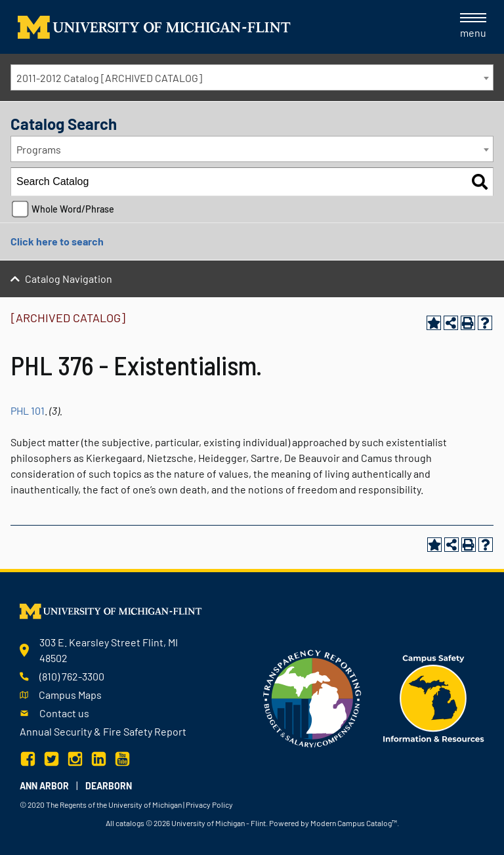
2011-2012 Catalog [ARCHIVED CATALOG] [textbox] (109, 78)
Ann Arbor (44, 786)
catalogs (130, 823)
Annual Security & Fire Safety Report (103, 731)
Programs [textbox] (39, 149)
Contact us (64, 713)
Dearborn (109, 786)
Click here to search (57, 241)
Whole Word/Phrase (73, 209)
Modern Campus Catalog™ (354, 823)
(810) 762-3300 (72, 676)
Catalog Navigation (69, 279)
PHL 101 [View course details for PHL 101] (28, 410)
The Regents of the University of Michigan (114, 804)
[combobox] (252, 77)
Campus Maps (70, 695)
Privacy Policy (209, 804)
